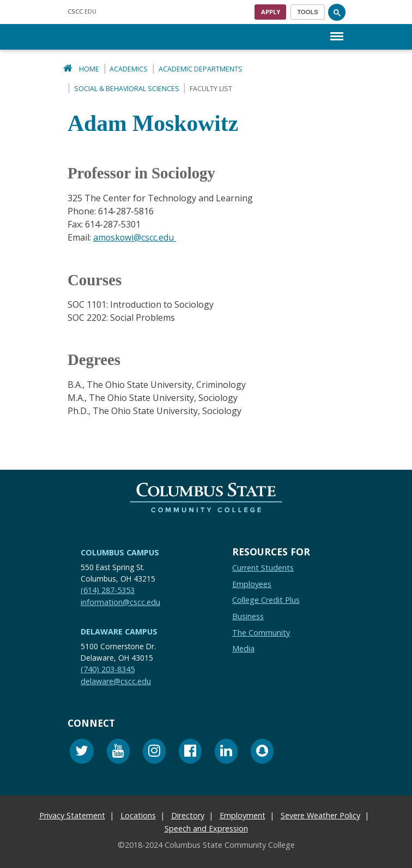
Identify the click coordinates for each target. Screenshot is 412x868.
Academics (129, 69)
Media (243, 648)
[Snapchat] (262, 752)
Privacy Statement (72, 815)
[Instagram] (154, 752)
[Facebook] (190, 752)
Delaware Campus (119, 631)
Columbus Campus (120, 552)
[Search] (337, 12)
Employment (243, 815)
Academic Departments (201, 69)
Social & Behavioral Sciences (127, 89)
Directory (188, 815)
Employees (252, 583)
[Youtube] (118, 752)
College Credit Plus (266, 599)
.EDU (82, 11)
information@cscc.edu (120, 601)
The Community (261, 631)
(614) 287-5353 (108, 589)
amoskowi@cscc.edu (135, 237)
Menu (337, 31)
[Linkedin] (226, 752)
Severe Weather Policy (320, 815)
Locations (138, 815)
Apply (271, 12)
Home (89, 69)
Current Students (263, 567)
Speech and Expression (206, 828)
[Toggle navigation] (308, 12)
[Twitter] (82, 752)
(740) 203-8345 (108, 669)
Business (248, 616)
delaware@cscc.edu (116, 681)
